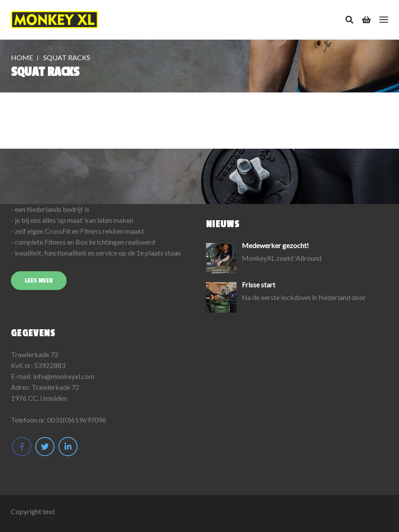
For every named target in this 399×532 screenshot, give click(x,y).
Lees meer (39, 281)
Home (22, 57)
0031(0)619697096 (77, 420)
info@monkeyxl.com (64, 376)
